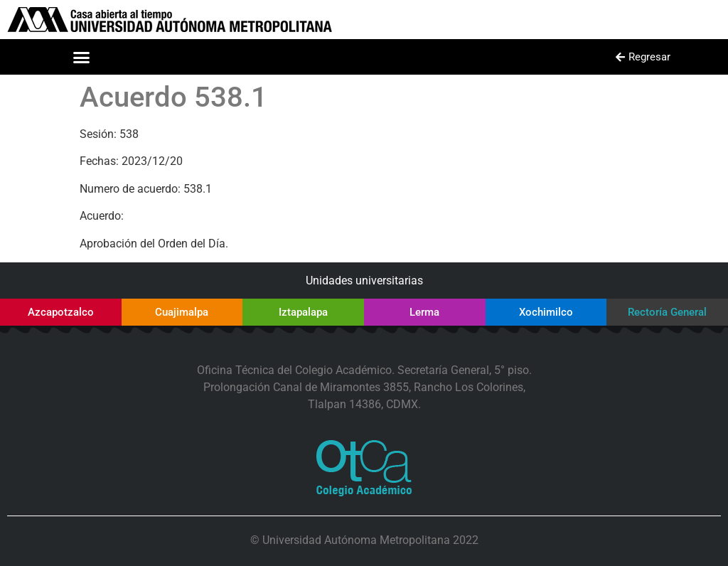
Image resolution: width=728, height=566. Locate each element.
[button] (82, 57)
